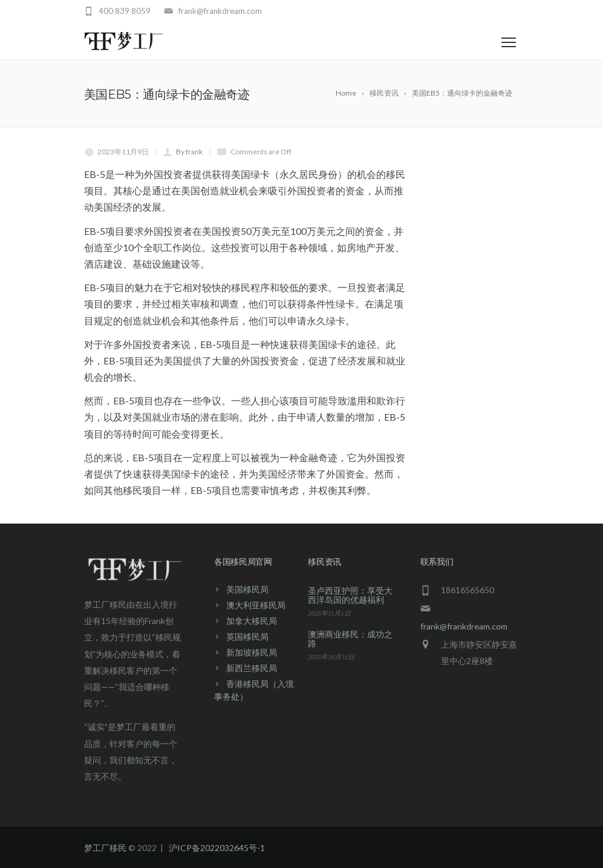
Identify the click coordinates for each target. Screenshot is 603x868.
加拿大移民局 (252, 621)
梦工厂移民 (105, 848)
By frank (189, 152)
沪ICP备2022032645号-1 (217, 848)
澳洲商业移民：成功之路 (350, 639)
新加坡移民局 (252, 652)
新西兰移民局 (252, 668)
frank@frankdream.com (464, 626)
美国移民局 (247, 589)
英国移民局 (247, 636)
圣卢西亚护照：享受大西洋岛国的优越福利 (350, 595)
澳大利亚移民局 (256, 605)
